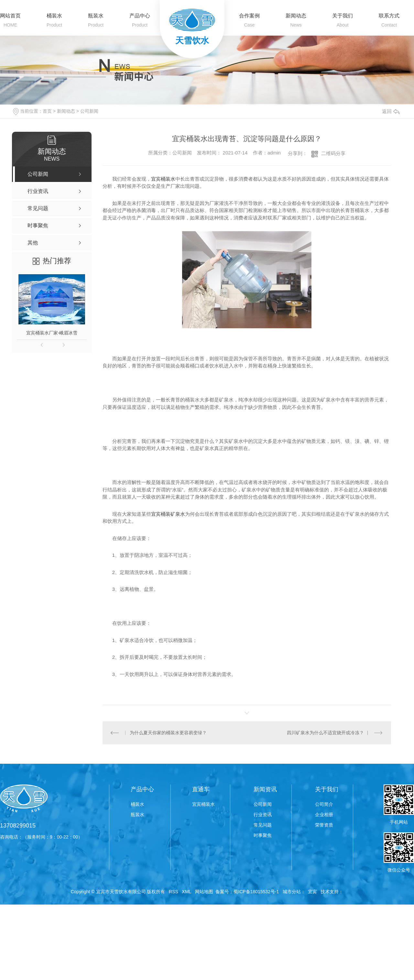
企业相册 (324, 815)
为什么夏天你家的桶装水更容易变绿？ (168, 733)
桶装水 (54, 16)
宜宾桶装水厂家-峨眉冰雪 (52, 333)
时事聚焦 (263, 835)
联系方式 (389, 16)
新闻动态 (296, 16)
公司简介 (324, 804)
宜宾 (312, 892)
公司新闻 (89, 111)
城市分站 (292, 892)
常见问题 (263, 825)
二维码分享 (333, 153)
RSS (174, 892)
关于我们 (343, 16)
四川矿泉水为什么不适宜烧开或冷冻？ (325, 733)
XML (187, 892)
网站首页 (10, 16)
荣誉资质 (324, 825)
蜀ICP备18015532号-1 (256, 892)
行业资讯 (263, 815)
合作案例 (249, 16)
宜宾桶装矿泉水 (168, 514)
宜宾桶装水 (163, 179)
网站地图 (204, 892)
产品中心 (140, 16)
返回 (391, 111)
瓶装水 (96, 16)
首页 (47, 111)
